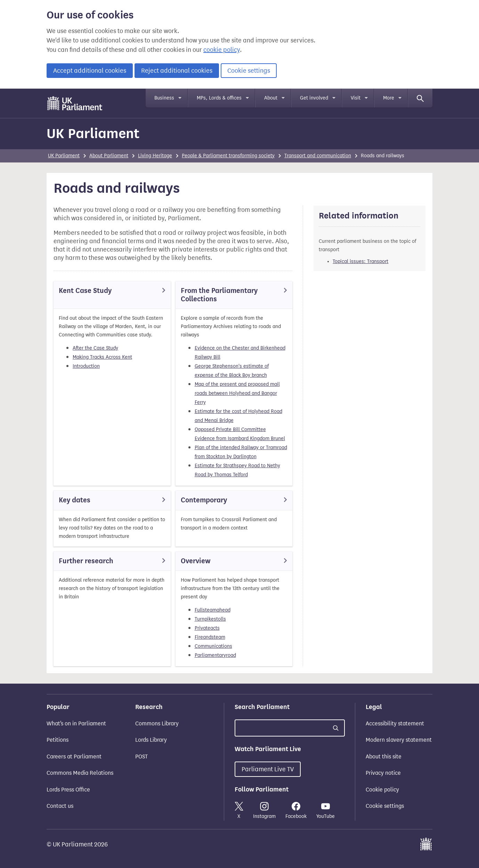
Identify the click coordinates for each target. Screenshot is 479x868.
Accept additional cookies (90, 71)
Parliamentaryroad (215, 655)
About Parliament (109, 156)
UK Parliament (93, 133)
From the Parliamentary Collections (219, 295)
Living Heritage (155, 156)
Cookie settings (249, 71)
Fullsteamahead (213, 610)
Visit (356, 98)
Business (164, 98)
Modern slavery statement (399, 740)
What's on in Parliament (76, 723)
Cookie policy (382, 790)
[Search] (420, 98)
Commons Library (157, 723)
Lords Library (151, 740)
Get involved (314, 98)
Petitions (58, 740)
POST (141, 756)
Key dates (75, 500)
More (389, 98)
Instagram (264, 811)
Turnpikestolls (210, 619)
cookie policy (222, 50)
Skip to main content (46, 95)
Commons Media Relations (80, 773)
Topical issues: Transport (360, 261)
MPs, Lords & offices (219, 98)
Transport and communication (318, 156)
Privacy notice (383, 773)
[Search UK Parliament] (290, 728)
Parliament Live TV (268, 769)
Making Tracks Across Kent (102, 357)
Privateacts (207, 628)
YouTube (326, 811)
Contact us (60, 806)
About (271, 98)
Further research (86, 561)
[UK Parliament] (75, 103)
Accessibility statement (395, 723)
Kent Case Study (85, 291)
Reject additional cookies (177, 71)
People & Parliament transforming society (228, 156)
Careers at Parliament (74, 756)
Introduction (86, 366)
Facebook (296, 811)
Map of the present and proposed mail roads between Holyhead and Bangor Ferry (237, 393)
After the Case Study (95, 348)
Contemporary (204, 500)
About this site (384, 756)
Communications (213, 646)
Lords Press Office (68, 790)
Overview (196, 561)
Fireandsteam (210, 637)
